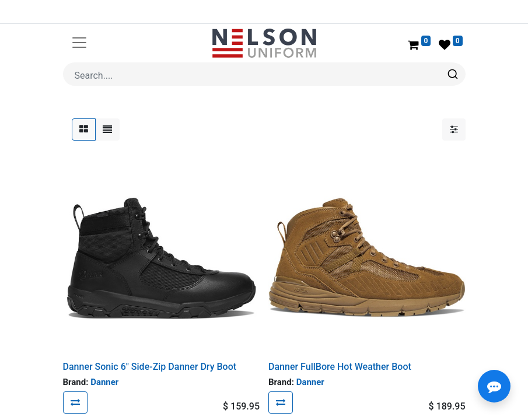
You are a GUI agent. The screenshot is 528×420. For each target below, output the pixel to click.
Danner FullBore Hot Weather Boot (340, 367)
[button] (75, 402)
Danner (104, 382)
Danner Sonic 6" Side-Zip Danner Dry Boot (150, 367)
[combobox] (264, 74)
